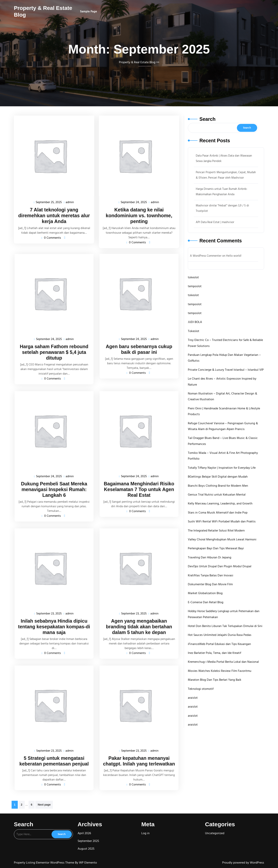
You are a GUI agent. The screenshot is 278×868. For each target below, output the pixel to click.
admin (69, 201)
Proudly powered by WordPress (243, 863)
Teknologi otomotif (201, 689)
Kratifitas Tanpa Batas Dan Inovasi (211, 575)
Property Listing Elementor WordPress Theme (44, 863)
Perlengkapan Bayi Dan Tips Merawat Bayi (216, 548)
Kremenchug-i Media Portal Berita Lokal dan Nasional (223, 662)
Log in (145, 833)
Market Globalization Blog (205, 593)
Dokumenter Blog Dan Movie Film (210, 584)
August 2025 (86, 849)
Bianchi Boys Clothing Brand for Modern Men (218, 486)
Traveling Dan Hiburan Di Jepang (210, 557)
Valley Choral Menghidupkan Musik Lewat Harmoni (222, 539)
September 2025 (88, 841)
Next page (44, 805)
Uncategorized (215, 833)
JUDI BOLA (195, 322)
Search (207, 119)
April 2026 (84, 833)
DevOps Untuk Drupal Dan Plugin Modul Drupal (220, 566)
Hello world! (234, 256)
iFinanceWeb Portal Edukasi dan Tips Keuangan (219, 644)
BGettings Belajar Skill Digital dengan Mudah (218, 477)
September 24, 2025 (134, 202)
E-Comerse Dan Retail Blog (206, 602)
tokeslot (193, 277)
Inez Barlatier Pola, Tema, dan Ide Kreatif (214, 653)
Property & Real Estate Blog (137, 62)
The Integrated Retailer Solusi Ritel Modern (216, 531)
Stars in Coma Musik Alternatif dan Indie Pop (218, 513)
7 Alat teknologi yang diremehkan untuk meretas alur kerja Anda (54, 214)
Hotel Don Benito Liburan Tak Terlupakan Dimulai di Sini (225, 626)
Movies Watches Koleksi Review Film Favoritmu (220, 671)
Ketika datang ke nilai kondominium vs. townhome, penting (139, 214)
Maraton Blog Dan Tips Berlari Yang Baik (215, 680)
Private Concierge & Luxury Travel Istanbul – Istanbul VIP (226, 370)
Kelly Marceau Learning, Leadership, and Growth (220, 503)
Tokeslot (194, 331)
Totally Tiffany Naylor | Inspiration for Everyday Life (222, 468)
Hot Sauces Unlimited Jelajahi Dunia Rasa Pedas (220, 635)
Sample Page (89, 11)
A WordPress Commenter (206, 256)
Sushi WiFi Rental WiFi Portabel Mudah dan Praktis (222, 521)
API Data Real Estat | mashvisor (215, 222)
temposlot (195, 286)
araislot (193, 698)
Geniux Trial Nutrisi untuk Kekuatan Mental (217, 495)
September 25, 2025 (49, 201)
